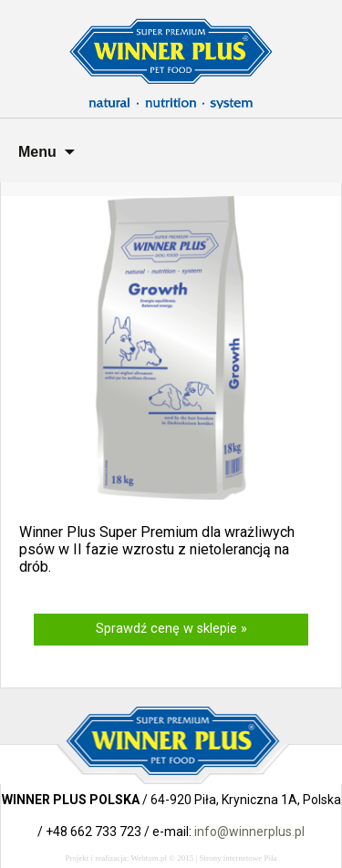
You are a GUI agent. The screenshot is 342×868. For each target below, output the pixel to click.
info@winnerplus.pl (249, 832)
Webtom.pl (149, 858)
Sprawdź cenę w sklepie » (171, 629)
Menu (37, 152)
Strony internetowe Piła (238, 858)
